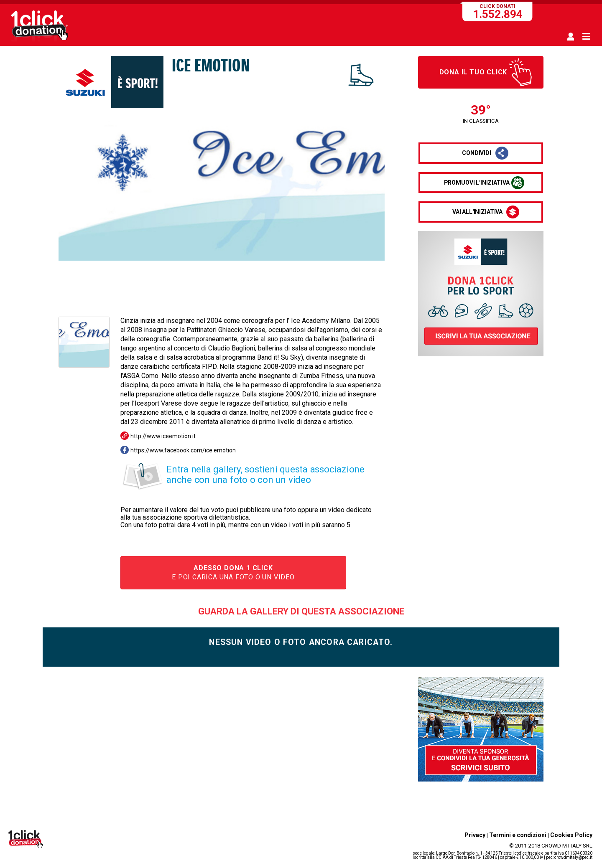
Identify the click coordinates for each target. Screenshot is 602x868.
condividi (477, 153)
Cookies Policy (571, 835)
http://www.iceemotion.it (163, 436)
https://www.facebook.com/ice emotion (183, 450)
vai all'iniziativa (477, 212)
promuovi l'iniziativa (477, 183)
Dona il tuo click (473, 72)
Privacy (475, 835)
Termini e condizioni (518, 835)
